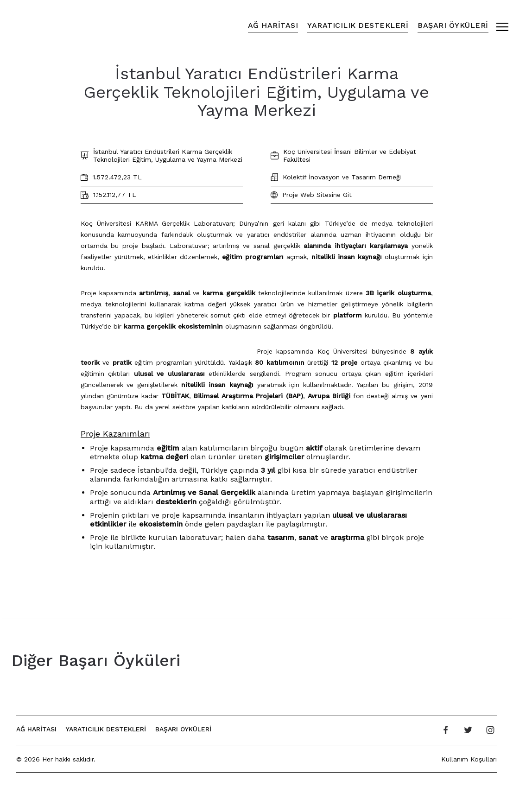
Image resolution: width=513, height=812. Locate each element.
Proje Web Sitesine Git (317, 195)
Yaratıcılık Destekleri (358, 25)
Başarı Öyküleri (453, 25)
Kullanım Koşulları (469, 759)
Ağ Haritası (273, 25)
